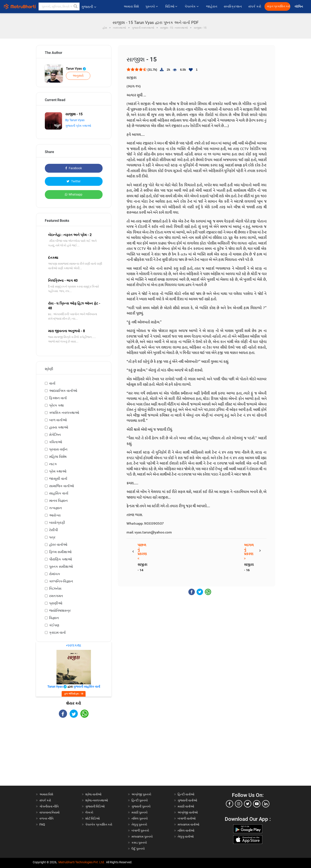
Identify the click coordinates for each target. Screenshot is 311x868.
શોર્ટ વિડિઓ (93, 818)
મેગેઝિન (55, 435)
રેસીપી (54, 530)
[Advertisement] (74, 755)
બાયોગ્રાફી (57, 523)
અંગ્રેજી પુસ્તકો (141, 794)
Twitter (74, 181)
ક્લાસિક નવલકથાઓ (64, 413)
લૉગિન (299, 7)
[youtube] (257, 804)
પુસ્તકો (152, 6)
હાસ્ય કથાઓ (59, 427)
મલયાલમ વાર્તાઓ (188, 824)
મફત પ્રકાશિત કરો (279, 6)
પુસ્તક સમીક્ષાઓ (61, 567)
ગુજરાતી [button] (89, 7)
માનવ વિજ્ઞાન (58, 501)
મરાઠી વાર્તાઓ (186, 806)
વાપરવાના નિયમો (50, 812)
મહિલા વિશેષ (58, 457)
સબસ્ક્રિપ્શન (233, 6)
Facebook (74, 168)
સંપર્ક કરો (255, 6)
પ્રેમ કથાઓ (58, 471)
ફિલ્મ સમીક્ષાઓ (60, 552)
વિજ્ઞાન (54, 618)
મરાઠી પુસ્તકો (140, 812)
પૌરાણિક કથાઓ (61, 559)
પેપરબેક (192, 6)
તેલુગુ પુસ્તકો (139, 824)
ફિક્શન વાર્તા (58, 398)
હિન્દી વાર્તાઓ (186, 794)
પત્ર (52, 537)
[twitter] (248, 804)
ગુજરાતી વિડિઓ (95, 806)
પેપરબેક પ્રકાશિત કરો (99, 824)
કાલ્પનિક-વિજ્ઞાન (61, 581)
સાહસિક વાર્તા (59, 493)
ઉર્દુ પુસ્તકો (138, 849)
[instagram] (239, 804)
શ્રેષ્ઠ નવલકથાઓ (97, 800)
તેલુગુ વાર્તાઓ (186, 837)
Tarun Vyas (76, 69)
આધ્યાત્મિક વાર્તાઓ (63, 391)
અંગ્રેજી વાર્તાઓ (188, 812)
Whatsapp (74, 194)
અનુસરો (78, 76)
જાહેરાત (212, 6)
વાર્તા (52, 383)
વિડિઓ (172, 6)
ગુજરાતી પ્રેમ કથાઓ (78, 126)
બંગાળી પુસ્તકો (140, 830)
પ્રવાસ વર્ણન (58, 449)
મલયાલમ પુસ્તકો (142, 837)
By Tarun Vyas (75, 120)
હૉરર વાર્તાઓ (58, 545)
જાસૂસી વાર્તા (58, 479)
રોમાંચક (55, 574)
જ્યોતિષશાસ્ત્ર (60, 611)
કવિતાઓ (56, 442)
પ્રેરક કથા (56, 405)
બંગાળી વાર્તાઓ (187, 818)
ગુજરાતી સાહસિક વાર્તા (87, 687)
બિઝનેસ (55, 589)
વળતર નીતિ (46, 818)
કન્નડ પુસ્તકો (139, 843)
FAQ (42, 824)
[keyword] (59, 6)
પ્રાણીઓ (56, 603)
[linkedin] (266, 804)
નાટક (53, 464)
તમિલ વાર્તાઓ (186, 830)
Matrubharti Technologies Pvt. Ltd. (82, 862)
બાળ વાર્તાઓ (58, 420)
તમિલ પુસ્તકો (140, 818)
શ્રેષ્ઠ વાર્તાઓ (93, 794)
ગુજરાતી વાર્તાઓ (187, 800)
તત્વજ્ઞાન (55, 508)
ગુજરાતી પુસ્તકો (141, 806)
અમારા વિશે (131, 6)
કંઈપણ (54, 625)
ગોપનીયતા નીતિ (49, 806)
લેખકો (89, 812)
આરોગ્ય (55, 515)
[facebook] (230, 804)
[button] (76, 6)
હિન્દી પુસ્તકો (140, 800)
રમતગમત (56, 596)
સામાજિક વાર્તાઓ (62, 486)
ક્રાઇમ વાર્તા (57, 633)
